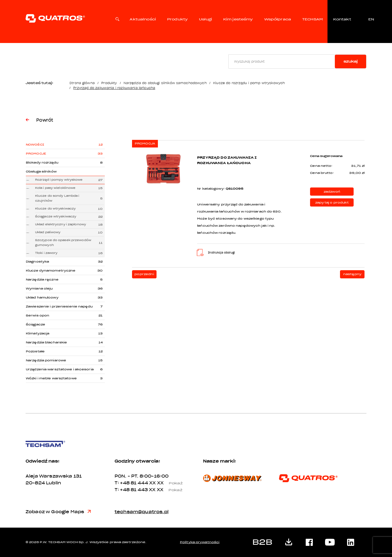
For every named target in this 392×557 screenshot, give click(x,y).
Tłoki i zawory (46, 253)
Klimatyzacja (38, 333)
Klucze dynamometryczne (51, 271)
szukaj (351, 61)
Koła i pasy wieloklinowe (55, 188)
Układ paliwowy (48, 232)
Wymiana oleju (39, 289)
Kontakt (342, 19)
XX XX (168, 483)
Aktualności (143, 19)
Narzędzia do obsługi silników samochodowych (165, 83)
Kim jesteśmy (238, 19)
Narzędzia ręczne (42, 280)
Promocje (36, 154)
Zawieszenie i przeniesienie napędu (59, 307)
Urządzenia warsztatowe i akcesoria (60, 369)
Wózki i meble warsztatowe (51, 378)
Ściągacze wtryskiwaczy (56, 216)
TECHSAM (313, 19)
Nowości (35, 145)
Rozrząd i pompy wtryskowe (59, 180)
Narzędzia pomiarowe (46, 360)
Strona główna (82, 83)
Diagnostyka (37, 262)
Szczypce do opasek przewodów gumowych (63, 243)
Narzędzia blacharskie (46, 342)
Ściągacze (36, 324)
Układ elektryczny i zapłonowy (61, 224)
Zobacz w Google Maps (58, 512)
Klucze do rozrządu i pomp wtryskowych (249, 83)
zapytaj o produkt (332, 203)
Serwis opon (38, 316)
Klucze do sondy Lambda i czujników (57, 198)
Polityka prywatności (200, 542)
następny (352, 274)
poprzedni (144, 274)
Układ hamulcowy (42, 298)
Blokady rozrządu (42, 163)
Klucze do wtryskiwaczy (55, 209)
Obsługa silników (41, 172)
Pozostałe (35, 351)
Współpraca (278, 19)
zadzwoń (332, 192)
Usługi (206, 19)
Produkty (177, 19)
